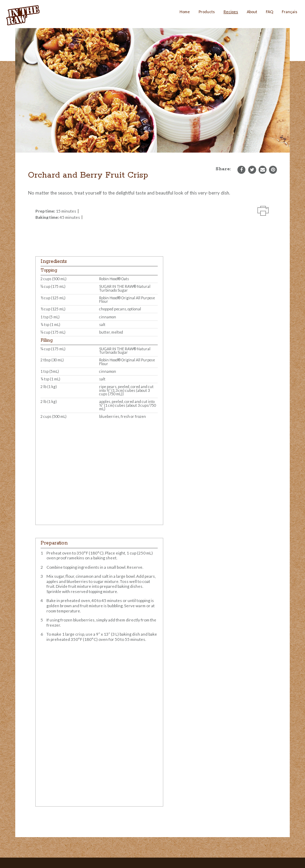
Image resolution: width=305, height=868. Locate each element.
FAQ (269, 12)
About (252, 12)
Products (207, 12)
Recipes (231, 12)
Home (185, 12)
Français (290, 12)
